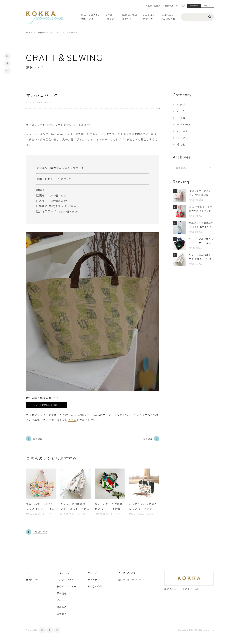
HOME (29, 32)
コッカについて (127, 573)
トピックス (63, 573)
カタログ (127, 19)
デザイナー (149, 19)
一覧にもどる (40, 532)
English (207, 5)
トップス (182, 138)
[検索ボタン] (210, 17)
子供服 (181, 118)
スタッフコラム (65, 580)
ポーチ (181, 111)
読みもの (62, 607)
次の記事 (148, 439)
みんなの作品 (168, 19)
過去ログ (62, 614)
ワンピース (184, 124)
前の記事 (38, 439)
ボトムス (182, 131)
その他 (181, 144)
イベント (62, 600)
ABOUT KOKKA (153, 6)
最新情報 (62, 593)
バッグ (58, 32)
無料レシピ (43, 32)
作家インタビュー (67, 587)
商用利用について (174, 6)
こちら (72, 420)
